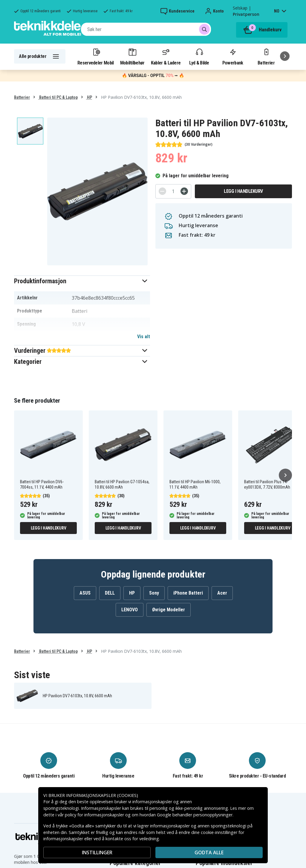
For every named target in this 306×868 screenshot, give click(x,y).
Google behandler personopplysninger (195, 815)
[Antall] (173, 191)
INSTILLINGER (97, 852)
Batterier (266, 56)
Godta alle (209, 852)
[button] (82, 281)
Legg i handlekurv (243, 191)
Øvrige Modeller (169, 610)
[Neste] (285, 56)
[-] (162, 191)
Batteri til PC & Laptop (58, 97)
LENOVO (130, 610)
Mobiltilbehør (132, 56)
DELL (110, 593)
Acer (222, 593)
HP (89, 97)
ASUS (85, 593)
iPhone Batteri (188, 593)
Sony (154, 593)
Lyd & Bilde (199, 56)
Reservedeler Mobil (96, 56)
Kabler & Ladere (166, 56)
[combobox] (146, 29)
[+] (184, 191)
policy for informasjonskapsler (94, 815)
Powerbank (233, 56)
